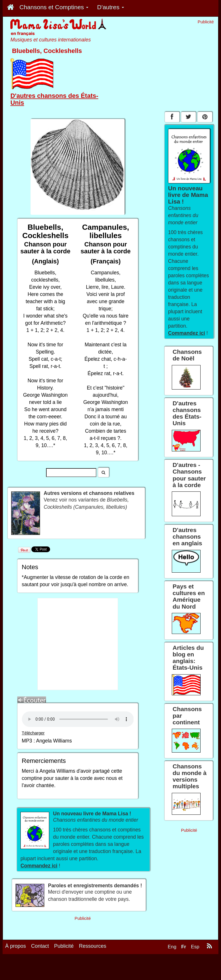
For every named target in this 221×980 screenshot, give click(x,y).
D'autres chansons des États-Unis (54, 99)
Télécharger (33, 733)
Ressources (93, 946)
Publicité (64, 946)
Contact (40, 946)
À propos (16, 946)
